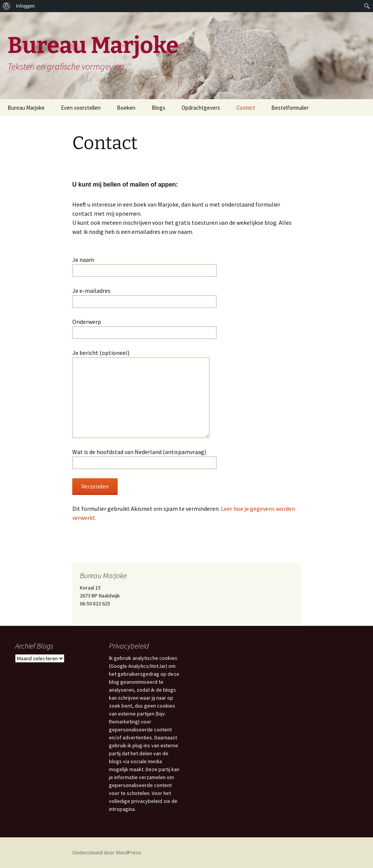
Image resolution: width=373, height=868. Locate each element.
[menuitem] (7, 6)
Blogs (159, 108)
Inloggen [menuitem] (25, 6)
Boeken (126, 108)
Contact (246, 108)
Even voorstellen (81, 108)
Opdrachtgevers (201, 108)
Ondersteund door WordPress (107, 852)
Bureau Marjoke (26, 108)
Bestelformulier (290, 108)
